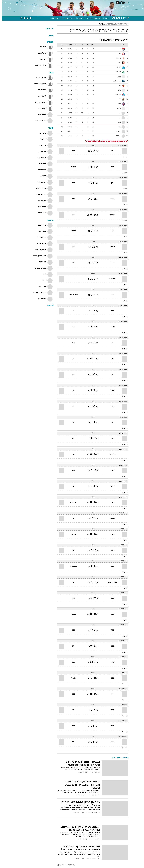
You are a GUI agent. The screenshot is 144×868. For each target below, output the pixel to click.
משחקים (95, 18)
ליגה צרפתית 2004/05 (112, 24)
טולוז (71, 199)
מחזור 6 (123, 237)
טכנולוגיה (55, 2)
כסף (83, 2)
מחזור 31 (123, 636)
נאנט (99, 24)
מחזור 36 (123, 716)
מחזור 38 (123, 748)
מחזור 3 (123, 189)
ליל (110, 423)
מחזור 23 (123, 508)
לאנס (71, 263)
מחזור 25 (123, 540)
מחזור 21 (123, 477)
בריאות (71, 2)
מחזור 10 (123, 301)
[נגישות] (3, 2)
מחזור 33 (123, 668)
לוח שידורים (79, 18)
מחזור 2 (123, 173)
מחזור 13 (123, 349)
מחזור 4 (123, 205)
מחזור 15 (123, 381)
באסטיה (71, 167)
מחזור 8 (123, 269)
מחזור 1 (123, 157)
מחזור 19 (123, 445)
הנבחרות (87, 18)
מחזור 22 (123, 493)
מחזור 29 (123, 604)
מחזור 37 (123, 732)
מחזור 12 (123, 333)
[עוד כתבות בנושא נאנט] (91, 865)
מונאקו (110, 247)
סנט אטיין (110, 215)
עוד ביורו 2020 (53, 18)
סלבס (90, 2)
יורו (125, 24)
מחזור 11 (123, 317)
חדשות (112, 2)
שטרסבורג (110, 279)
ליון (110, 359)
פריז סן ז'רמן (71, 295)
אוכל (78, 2)
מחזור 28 (123, 588)
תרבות (97, 2)
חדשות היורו (103, 18)
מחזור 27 (123, 572)
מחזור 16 (123, 397)
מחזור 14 (123, 365)
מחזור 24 (123, 524)
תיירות (63, 2)
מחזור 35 (123, 700)
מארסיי (110, 391)
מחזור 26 (123, 556)
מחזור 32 (123, 652)
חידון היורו (70, 18)
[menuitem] (110, 2)
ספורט (104, 2)
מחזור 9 (123, 285)
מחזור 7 (123, 253)
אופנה (46, 2)
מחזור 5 (123, 221)
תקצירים (63, 18)
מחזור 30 (122, 620)
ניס (71, 407)
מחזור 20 (122, 460)
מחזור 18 (123, 429)
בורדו (71, 375)
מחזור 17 (123, 413)
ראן (110, 183)
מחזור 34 (123, 684)
